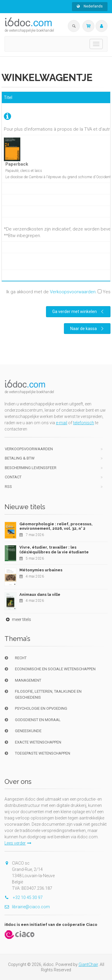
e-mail (62, 423)
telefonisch (84, 423)
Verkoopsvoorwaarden (73, 292)
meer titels (18, 619)
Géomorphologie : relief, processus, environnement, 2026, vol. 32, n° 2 (56, 526)
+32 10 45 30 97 (24, 897)
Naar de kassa (88, 329)
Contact (13, 477)
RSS (8, 487)
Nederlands (90, 6)
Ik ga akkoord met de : (58, 292)
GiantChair (88, 964)
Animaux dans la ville (40, 594)
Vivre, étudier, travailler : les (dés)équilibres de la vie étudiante (54, 550)
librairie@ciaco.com (27, 907)
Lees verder (18, 843)
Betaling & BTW (20, 458)
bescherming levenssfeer (31, 468)
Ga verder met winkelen (79, 312)
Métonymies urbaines (41, 570)
